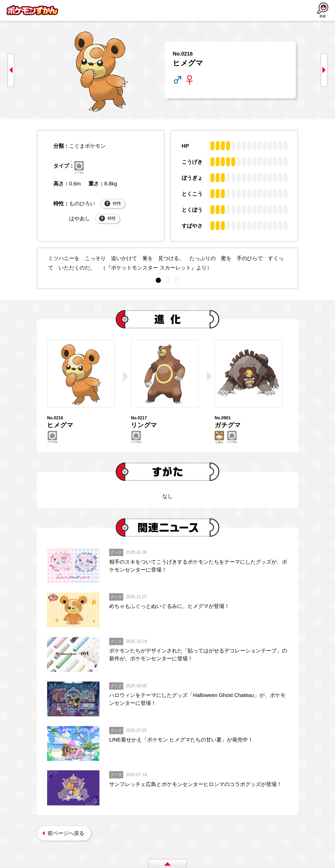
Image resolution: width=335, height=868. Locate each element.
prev (12, 70)
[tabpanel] (167, 263)
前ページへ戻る (66, 834)
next (323, 70)
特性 (113, 204)
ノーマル (80, 168)
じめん (219, 438)
